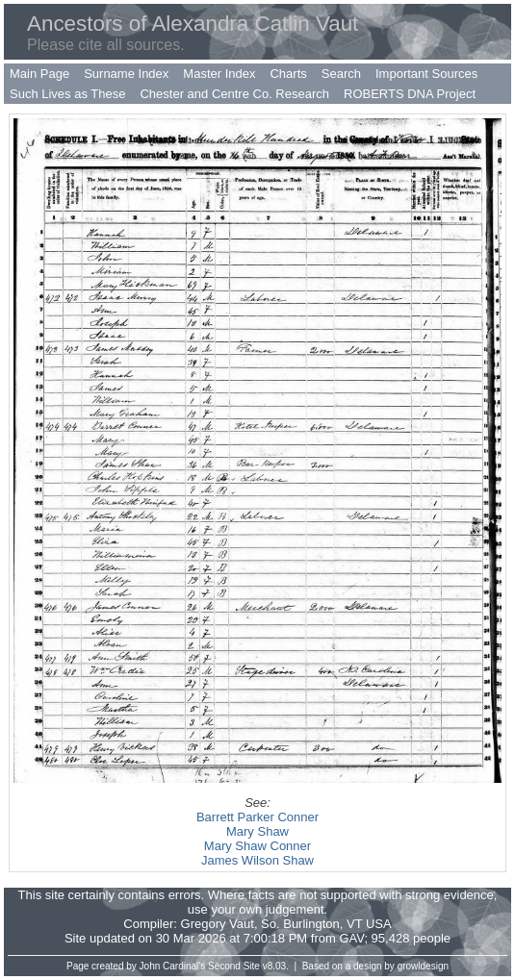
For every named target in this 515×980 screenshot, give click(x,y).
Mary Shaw (257, 831)
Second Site (234, 966)
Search (341, 74)
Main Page (39, 74)
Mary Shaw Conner (257, 846)
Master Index (219, 74)
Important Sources (426, 74)
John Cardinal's (173, 966)
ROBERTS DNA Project (410, 94)
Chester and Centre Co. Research (234, 94)
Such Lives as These (67, 94)
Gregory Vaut (218, 924)
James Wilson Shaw (257, 860)
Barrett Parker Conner (257, 817)
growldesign (423, 966)
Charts (288, 74)
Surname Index (126, 74)
